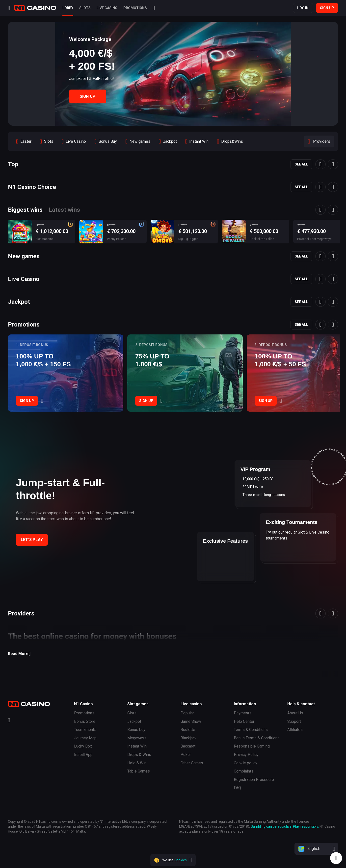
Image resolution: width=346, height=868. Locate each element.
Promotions (84, 713)
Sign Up (88, 96)
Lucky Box (83, 746)
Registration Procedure (254, 780)
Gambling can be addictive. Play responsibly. (285, 826)
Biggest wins (25, 210)
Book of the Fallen (262, 239)
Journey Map (85, 738)
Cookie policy (246, 763)
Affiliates (295, 730)
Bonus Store (85, 721)
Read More (19, 654)
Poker (186, 755)
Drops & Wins (139, 755)
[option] (24, 141)
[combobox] (316, 849)
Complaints (244, 771)
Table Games (139, 771)
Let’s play (32, 540)
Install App (83, 755)
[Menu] (9, 8)
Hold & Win (137, 763)
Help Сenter (244, 721)
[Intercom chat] (336, 858)
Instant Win (137, 746)
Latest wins (64, 210)
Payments (243, 713)
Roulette (188, 730)
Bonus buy (136, 730)
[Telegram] (9, 721)
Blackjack (189, 738)
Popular (187, 713)
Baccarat (188, 746)
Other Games (192, 763)
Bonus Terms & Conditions (257, 738)
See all (301, 164)
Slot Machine (45, 239)
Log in (303, 8)
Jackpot (134, 721)
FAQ (237, 788)
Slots (132, 713)
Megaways (137, 738)
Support (294, 721)
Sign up (327, 8)
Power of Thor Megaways (314, 239)
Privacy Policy (246, 755)
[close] (191, 860)
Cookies (181, 860)
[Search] (154, 8)
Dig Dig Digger (188, 239)
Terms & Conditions (251, 730)
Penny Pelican (117, 239)
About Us (295, 713)
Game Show (191, 721)
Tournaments (85, 730)
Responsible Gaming (252, 746)
